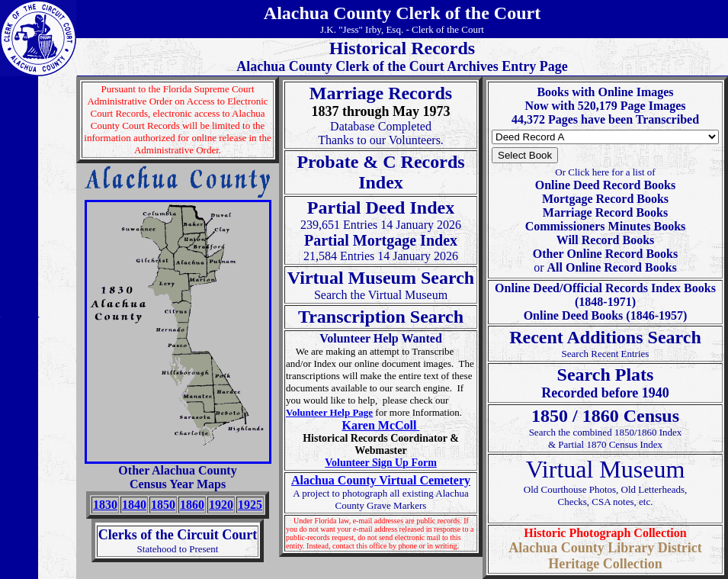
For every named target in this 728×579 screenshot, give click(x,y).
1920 (221, 505)
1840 (134, 505)
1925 (250, 505)
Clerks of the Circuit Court (178, 535)
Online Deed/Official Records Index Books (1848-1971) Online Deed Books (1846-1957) (605, 302)
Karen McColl (381, 425)
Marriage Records (381, 93)
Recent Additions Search (605, 337)
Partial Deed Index (381, 207)
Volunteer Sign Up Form (381, 463)
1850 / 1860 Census (605, 416)
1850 (163, 505)
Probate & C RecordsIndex (380, 172)
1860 (192, 505)
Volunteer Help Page (329, 412)
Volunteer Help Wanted (381, 338)
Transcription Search (381, 317)
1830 (105, 505)
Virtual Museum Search (381, 278)
